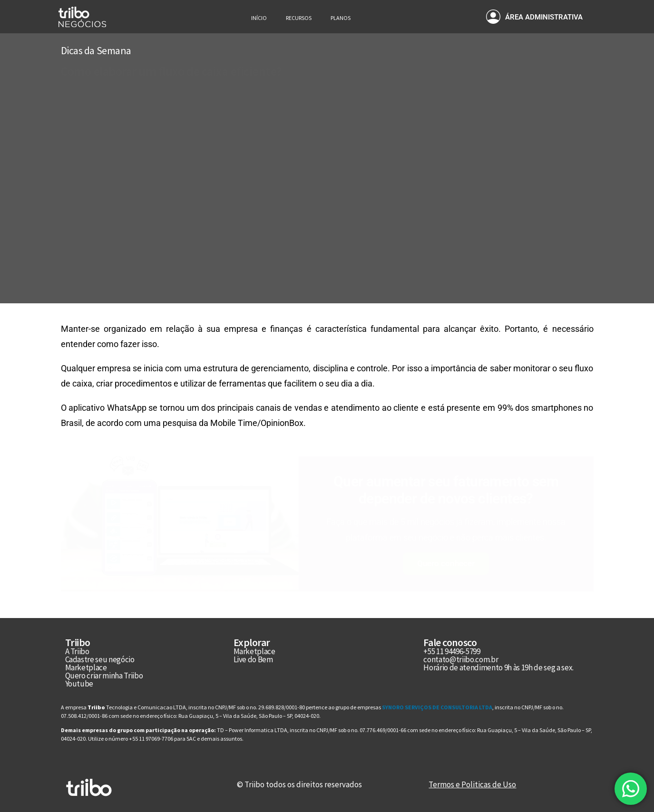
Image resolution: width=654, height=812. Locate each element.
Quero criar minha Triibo (104, 676)
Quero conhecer (446, 563)
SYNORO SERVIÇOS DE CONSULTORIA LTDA (437, 707)
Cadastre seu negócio (100, 659)
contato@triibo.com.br (461, 659)
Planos (341, 18)
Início (259, 18)
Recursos (299, 18)
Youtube (79, 684)
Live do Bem (253, 659)
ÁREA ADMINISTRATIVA (544, 17)
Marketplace (86, 667)
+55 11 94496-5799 (452, 651)
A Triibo (77, 651)
